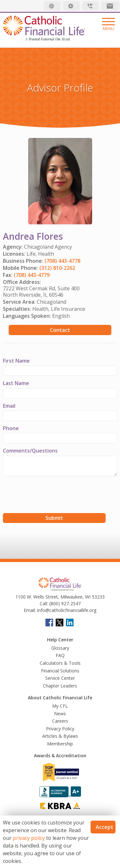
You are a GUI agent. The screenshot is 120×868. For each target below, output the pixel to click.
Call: (44, 603)
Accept (104, 827)
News (60, 714)
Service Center (60, 678)
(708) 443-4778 (62, 261)
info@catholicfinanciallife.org (66, 610)
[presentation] (52, 495)
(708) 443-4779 (32, 275)
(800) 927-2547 (64, 603)
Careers (60, 721)
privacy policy (29, 838)
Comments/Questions (30, 451)
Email (9, 406)
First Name (16, 361)
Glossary (60, 648)
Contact (60, 330)
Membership (60, 744)
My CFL (60, 706)
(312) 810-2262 (57, 268)
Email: (30, 610)
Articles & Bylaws (60, 736)
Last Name (16, 383)
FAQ (60, 655)
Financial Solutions (60, 671)
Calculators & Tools (60, 663)
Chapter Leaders (60, 686)
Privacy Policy (60, 729)
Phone (11, 428)
